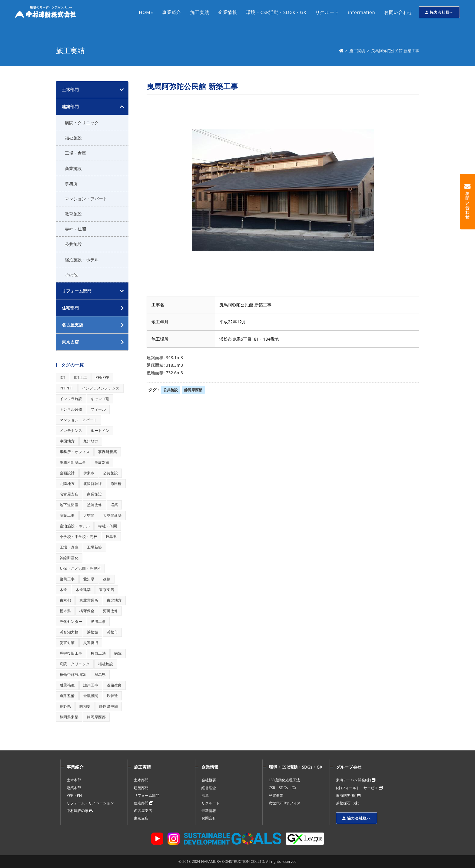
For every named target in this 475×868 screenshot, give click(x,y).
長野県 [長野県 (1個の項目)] (65, 706)
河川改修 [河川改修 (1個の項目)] (111, 611)
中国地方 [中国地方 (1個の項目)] (67, 441)
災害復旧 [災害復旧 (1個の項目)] (91, 643)
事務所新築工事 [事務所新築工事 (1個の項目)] (73, 462)
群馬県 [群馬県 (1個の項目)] (100, 674)
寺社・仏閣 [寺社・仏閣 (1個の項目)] (108, 526)
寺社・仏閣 (75, 229)
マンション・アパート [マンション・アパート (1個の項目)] (78, 420)
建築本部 (74, 788)
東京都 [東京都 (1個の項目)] (65, 600)
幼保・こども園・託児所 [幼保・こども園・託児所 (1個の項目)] (80, 568)
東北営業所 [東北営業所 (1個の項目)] (89, 600)
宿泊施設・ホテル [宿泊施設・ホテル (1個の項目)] (75, 526)
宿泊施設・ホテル (82, 260)
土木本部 (74, 780)
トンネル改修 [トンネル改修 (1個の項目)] (71, 409)
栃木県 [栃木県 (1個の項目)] (65, 611)
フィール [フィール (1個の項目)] (98, 409)
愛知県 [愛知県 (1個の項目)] (89, 579)
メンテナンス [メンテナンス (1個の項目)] (71, 431)
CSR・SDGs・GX (282, 788)
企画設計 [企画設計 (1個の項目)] (67, 473)
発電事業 (276, 795)
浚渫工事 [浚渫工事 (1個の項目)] (98, 621)
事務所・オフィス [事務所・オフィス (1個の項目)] (75, 452)
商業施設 (73, 168)
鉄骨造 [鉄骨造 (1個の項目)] (112, 696)
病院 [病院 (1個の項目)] (118, 653)
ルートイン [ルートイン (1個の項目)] (100, 431)
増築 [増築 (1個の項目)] (114, 505)
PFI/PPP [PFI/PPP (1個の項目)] (102, 377)
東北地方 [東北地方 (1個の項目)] (114, 600)
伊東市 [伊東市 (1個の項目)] (89, 473)
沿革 (205, 795)
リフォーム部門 (77, 291)
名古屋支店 (143, 811)
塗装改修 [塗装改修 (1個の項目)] (95, 505)
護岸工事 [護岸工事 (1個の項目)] (91, 685)
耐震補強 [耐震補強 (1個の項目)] (67, 685)
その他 (71, 275)
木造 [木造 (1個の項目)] (63, 590)
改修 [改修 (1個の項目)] (107, 579)
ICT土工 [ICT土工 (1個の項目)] (81, 377)
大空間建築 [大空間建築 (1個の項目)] (112, 515)
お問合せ (209, 818)
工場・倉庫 (75, 153)
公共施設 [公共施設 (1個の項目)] (111, 473)
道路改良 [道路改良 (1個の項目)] (114, 685)
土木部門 (70, 90)
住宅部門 (143, 803)
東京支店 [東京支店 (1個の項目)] (107, 590)
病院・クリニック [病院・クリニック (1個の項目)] (75, 664)
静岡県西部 (193, 390)
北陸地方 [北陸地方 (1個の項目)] (67, 484)
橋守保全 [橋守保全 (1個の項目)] (87, 611)
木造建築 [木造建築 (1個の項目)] (83, 590)
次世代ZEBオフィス (285, 803)
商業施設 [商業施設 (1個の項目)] (95, 494)
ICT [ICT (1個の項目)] (63, 377)
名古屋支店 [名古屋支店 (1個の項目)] (69, 494)
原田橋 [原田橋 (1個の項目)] (116, 484)
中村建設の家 (80, 811)
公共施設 (171, 390)
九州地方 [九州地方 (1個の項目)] (91, 441)
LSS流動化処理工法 (284, 780)
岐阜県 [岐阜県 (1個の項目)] (111, 537)
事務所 (71, 184)
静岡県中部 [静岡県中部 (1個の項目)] (108, 706)
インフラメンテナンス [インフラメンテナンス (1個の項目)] (101, 388)
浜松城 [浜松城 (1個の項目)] (93, 632)
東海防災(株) (348, 795)
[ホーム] (341, 51)
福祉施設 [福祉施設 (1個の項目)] (106, 664)
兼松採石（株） (349, 803)
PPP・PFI (74, 795)
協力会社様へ (439, 12)
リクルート (211, 803)
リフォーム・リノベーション (90, 803)
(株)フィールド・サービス (359, 788)
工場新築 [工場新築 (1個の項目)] (95, 547)
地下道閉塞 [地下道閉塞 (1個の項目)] (69, 505)
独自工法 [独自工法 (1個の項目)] (98, 653)
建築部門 (70, 107)
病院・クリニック (82, 123)
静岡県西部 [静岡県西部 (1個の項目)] (96, 717)
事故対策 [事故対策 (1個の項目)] (102, 462)
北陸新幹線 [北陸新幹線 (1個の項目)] (93, 484)
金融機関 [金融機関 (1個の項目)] (91, 696)
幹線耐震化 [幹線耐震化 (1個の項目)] (69, 558)
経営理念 (209, 788)
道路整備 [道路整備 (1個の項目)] (67, 696)
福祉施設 (73, 138)
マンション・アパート (86, 199)
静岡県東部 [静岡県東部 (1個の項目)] (69, 717)
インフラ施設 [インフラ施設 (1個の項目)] (71, 399)
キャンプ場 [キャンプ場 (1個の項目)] (100, 399)
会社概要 (209, 780)
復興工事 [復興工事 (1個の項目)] (67, 579)
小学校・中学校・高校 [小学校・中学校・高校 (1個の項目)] (78, 537)
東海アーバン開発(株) (356, 780)
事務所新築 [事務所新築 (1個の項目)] (108, 452)
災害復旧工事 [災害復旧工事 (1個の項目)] (71, 653)
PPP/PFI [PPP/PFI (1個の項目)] (67, 388)
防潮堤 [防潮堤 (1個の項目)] (85, 706)
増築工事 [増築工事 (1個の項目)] (67, 515)
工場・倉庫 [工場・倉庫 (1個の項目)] (69, 547)
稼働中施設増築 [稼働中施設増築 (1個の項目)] (73, 674)
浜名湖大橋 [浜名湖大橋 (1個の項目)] (69, 632)
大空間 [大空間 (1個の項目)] (89, 515)
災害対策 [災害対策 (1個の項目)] (67, 643)
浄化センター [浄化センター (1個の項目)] (71, 621)
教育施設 (73, 214)
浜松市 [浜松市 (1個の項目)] (112, 632)
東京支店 (141, 818)
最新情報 (209, 811)
